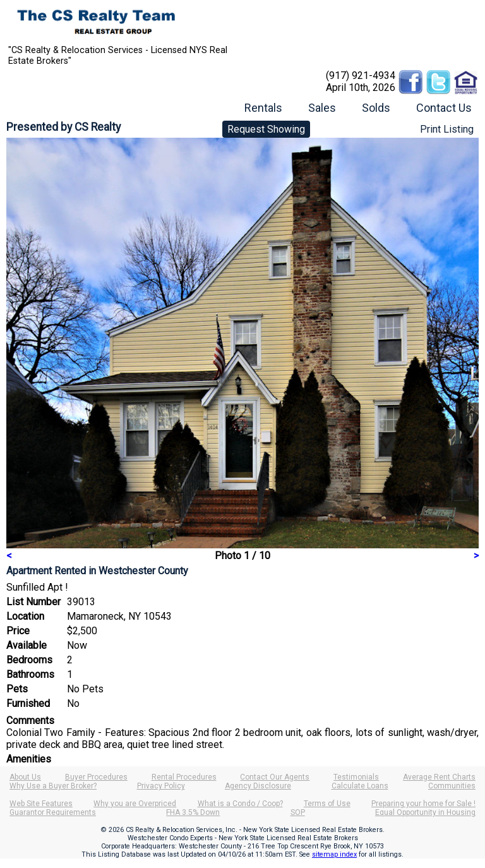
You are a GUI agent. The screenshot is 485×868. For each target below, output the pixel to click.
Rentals (263, 108)
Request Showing (266, 129)
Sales (322, 108)
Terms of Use (327, 804)
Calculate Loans (360, 786)
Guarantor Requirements (53, 812)
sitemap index (334, 854)
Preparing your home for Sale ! (423, 804)
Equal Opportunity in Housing (425, 812)
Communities (452, 786)
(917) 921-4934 (361, 75)
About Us (25, 777)
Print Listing (447, 129)
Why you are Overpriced (135, 804)
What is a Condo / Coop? (240, 804)
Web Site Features (41, 804)
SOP (298, 812)
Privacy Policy (161, 786)
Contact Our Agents (275, 777)
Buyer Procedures (96, 777)
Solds (376, 108)
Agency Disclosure (258, 786)
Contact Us (444, 108)
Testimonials (356, 777)
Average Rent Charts (439, 777)
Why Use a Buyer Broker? (53, 786)
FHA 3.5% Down (193, 812)
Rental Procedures (184, 777)
